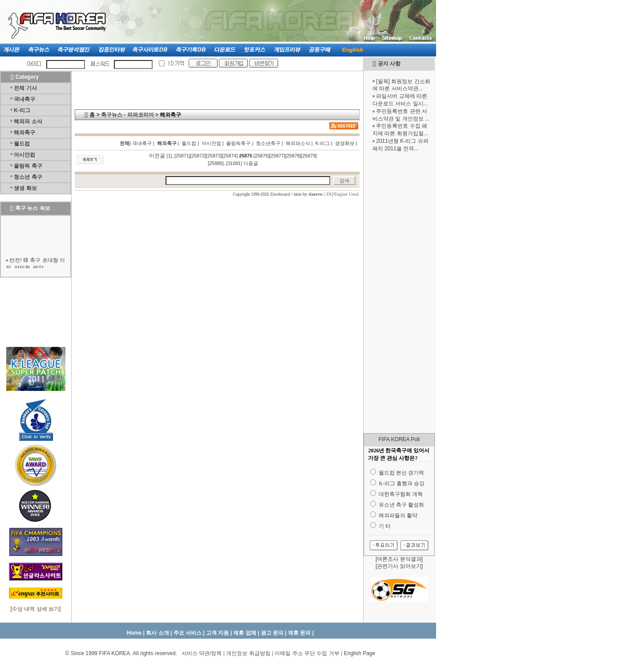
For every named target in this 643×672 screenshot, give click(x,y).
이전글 (157, 156)
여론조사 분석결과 (399, 559)
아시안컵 (24, 155)
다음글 (251, 163)
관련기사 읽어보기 (399, 566)
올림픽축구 (238, 143)
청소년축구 (268, 143)
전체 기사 (25, 88)
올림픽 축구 (28, 166)
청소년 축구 (28, 177)
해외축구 (24, 133)
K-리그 (22, 110)
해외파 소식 (28, 121)
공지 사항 (389, 64)
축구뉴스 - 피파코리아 (127, 115)
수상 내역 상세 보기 (36, 609)
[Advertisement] (399, 293)
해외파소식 (298, 143)
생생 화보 (25, 188)
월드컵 (22, 144)
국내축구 (24, 99)
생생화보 (345, 143)
